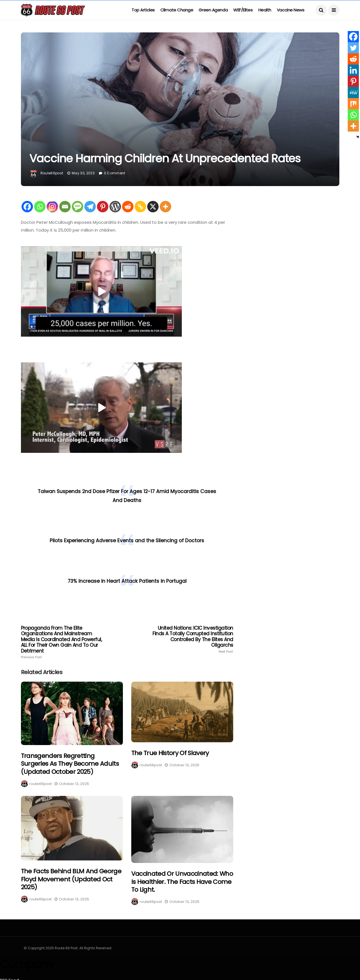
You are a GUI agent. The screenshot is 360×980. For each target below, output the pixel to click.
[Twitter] (353, 48)
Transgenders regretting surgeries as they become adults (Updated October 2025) (70, 764)
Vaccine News (291, 10)
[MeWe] (353, 92)
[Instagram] (52, 207)
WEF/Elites (243, 10)
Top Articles (143, 10)
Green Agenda (213, 10)
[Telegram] (90, 207)
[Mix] (353, 104)
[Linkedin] (353, 70)
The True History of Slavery (170, 753)
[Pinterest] (103, 207)
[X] (153, 207)
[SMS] (78, 207)
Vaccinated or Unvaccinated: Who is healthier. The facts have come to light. (182, 882)
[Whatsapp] (40, 207)
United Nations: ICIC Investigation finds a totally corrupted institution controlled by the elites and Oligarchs (191, 639)
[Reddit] (128, 207)
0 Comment (115, 173)
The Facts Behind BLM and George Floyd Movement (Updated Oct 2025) (71, 879)
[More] (165, 207)
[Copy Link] (140, 207)
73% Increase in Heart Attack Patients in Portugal (127, 581)
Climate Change (177, 10)
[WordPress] (115, 207)
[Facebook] (27, 207)
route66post (52, 173)
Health (265, 10)
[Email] (65, 207)
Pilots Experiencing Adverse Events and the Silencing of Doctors (127, 541)
